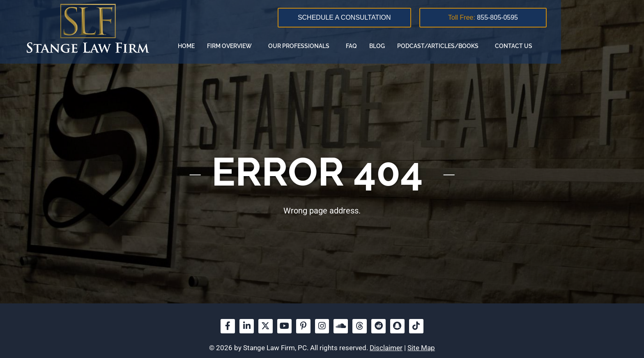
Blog (458, 46)
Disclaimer (386, 348)
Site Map (421, 348)
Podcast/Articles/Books (521, 46)
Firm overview (312, 46)
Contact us (595, 46)
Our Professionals (382, 46)
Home (267, 46)
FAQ (432, 46)
